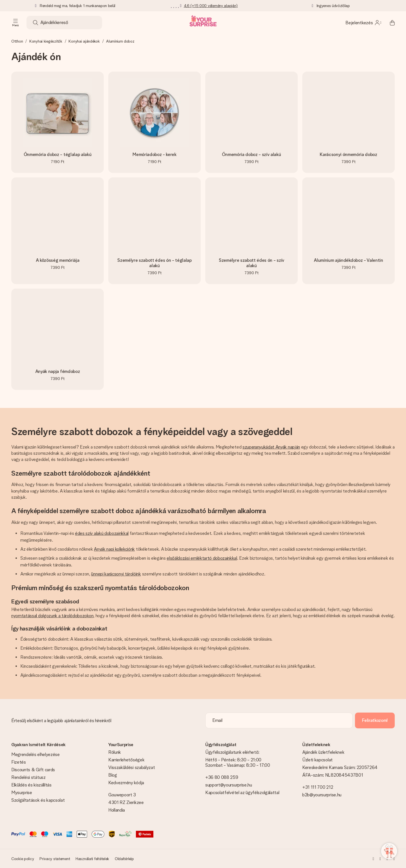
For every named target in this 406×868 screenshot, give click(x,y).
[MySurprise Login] (363, 23)
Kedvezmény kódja (126, 783)
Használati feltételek (92, 859)
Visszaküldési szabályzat (132, 767)
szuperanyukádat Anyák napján (271, 447)
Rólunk (115, 752)
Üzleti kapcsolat (317, 760)
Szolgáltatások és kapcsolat (38, 800)
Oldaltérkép (124, 859)
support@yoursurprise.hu (229, 785)
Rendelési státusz (28, 777)
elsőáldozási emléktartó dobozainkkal (202, 558)
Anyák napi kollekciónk (114, 549)
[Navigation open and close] (16, 23)
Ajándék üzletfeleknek (323, 752)
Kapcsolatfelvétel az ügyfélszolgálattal (242, 793)
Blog (113, 775)
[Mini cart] (389, 23)
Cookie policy (23, 859)
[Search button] (36, 23)
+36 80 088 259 (222, 777)
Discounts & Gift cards (33, 770)
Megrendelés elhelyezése (36, 754)
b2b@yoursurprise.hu (322, 795)
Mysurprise (22, 793)
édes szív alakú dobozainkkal (102, 533)
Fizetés (19, 762)
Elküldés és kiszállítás (31, 785)
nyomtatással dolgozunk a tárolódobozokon (52, 616)
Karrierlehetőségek (126, 760)
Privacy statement (55, 859)
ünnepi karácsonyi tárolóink (116, 574)
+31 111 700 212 (318, 787)
